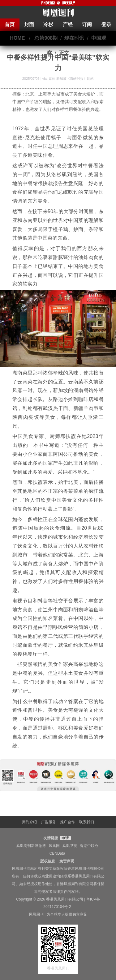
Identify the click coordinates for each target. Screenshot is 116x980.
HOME (17, 38)
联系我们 (87, 822)
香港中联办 (89, 846)
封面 (29, 24)
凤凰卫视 (70, 846)
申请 (64, 838)
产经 (68, 24)
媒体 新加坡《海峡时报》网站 (71, 79)
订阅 (87, 24)
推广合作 (67, 822)
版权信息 (48, 861)
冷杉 (48, 24)
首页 (10, 24)
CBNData (57, 853)
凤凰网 (54, 846)
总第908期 (46, 38)
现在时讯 (74, 38)
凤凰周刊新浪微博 (31, 846)
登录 (106, 24)
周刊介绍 (29, 822)
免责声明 (67, 861)
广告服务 (49, 822)
